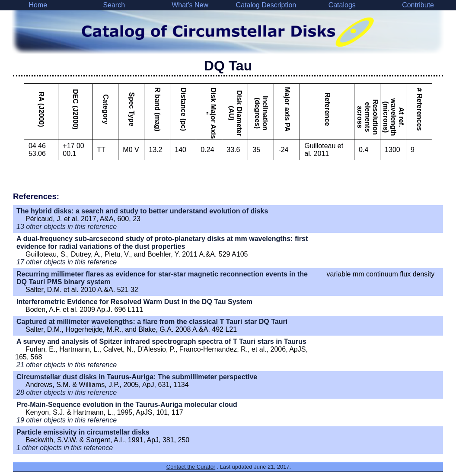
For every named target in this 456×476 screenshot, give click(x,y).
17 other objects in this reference (67, 262)
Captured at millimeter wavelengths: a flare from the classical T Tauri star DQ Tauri (152, 322)
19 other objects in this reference (67, 420)
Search (114, 5)
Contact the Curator (191, 467)
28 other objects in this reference (67, 392)
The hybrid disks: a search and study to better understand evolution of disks (142, 211)
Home (38, 5)
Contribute (418, 5)
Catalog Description (266, 5)
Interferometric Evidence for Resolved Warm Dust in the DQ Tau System (134, 302)
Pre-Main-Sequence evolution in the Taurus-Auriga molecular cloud (127, 405)
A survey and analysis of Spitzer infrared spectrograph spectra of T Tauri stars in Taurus (161, 341)
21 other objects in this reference (67, 365)
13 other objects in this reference (67, 227)
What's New (190, 5)
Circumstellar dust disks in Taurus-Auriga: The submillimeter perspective (137, 377)
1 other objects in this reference (65, 448)
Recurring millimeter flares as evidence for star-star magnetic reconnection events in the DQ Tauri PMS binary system (162, 278)
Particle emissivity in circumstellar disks (83, 432)
